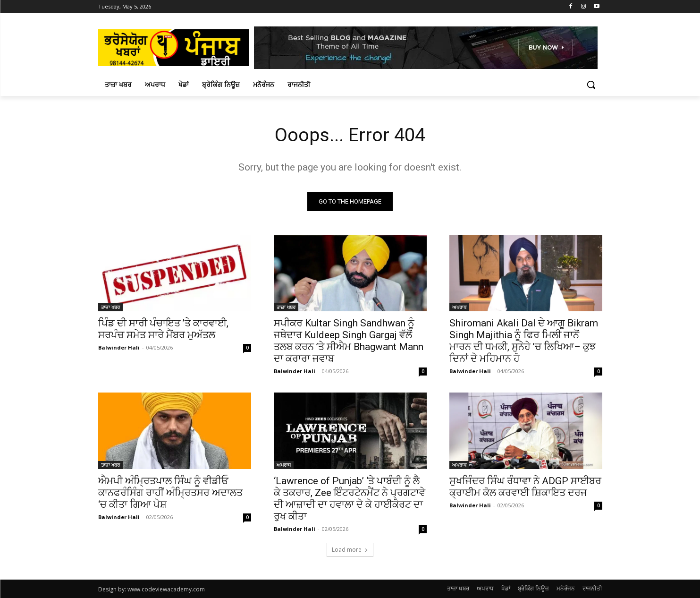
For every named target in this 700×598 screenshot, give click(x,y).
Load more (350, 550)
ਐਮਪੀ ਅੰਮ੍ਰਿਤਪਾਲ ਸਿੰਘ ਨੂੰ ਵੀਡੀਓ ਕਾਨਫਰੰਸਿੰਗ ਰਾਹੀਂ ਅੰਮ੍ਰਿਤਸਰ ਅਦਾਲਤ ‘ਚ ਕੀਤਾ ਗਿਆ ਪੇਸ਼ (170, 493)
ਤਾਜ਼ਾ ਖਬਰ (110, 307)
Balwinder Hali (119, 347)
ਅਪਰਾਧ (459, 307)
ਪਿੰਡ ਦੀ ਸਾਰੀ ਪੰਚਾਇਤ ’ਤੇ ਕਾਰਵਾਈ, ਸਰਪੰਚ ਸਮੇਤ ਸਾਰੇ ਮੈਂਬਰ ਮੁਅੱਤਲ (163, 329)
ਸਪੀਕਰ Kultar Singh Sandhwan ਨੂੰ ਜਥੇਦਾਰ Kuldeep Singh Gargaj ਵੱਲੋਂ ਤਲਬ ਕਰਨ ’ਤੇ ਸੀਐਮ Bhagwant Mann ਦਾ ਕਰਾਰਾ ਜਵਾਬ (349, 341)
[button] (591, 85)
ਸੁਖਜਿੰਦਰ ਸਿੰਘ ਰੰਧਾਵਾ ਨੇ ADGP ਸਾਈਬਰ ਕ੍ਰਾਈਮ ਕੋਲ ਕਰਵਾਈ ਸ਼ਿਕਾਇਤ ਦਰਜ (525, 487)
